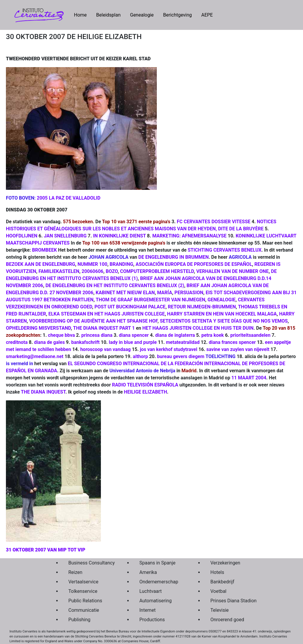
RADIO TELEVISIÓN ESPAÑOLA (145, 385)
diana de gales (49, 342)
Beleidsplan (108, 15)
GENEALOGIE (221, 300)
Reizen (75, 572)
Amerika (148, 572)
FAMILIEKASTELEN (59, 271)
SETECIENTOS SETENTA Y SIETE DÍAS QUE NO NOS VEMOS (224, 321)
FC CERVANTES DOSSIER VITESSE (213, 222)
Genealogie (142, 15)
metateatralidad (183, 342)
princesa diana (97, 335)
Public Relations (85, 601)
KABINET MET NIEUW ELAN (125, 293)
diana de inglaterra (175, 335)
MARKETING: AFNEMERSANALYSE (190, 236)
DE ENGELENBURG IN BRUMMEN (174, 257)
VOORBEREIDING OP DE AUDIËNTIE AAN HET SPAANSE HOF (93, 321)
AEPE (207, 15)
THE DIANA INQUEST (43, 392)
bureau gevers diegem (181, 356)
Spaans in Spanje (157, 563)
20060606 (92, 271)
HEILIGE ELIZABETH (146, 392)
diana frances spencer (232, 342)
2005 (42, 198)
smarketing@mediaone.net (35, 356)
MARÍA (165, 293)
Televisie (220, 610)
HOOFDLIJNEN (22, 236)
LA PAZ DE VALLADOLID (75, 198)
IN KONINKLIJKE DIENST (119, 236)
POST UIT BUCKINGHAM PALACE (130, 307)
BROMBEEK (44, 250)
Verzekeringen (225, 563)
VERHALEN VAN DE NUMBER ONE (232, 271)
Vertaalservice (83, 582)
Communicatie (84, 610)
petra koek (212, 335)
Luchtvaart (151, 591)
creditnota (17, 342)
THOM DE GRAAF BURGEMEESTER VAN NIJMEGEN (151, 300)
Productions (152, 620)
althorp (140, 356)
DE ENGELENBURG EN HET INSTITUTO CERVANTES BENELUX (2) (115, 285)
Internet (148, 610)
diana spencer (134, 335)
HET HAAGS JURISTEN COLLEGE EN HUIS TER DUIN (198, 328)
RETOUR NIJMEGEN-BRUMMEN (202, 307)
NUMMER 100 (92, 264)
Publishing (79, 620)
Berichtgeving (177, 15)
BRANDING (122, 264)
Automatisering (155, 601)
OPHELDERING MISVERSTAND (38, 328)
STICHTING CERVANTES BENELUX (224, 250)
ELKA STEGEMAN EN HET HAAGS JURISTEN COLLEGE (106, 314)
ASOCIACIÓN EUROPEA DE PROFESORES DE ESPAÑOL (194, 264)
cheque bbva (61, 335)
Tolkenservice (83, 591)
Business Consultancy (90, 563)
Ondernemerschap (159, 582)
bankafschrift (86, 342)
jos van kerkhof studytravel (169, 349)
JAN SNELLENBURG (65, 236)
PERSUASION (189, 293)
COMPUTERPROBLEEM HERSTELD (157, 271)
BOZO (112, 271)
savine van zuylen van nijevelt (238, 349)
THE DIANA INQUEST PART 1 (104, 328)
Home (83, 14)
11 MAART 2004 (249, 378)
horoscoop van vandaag (105, 349)
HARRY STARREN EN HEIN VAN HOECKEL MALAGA (222, 314)
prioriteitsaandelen (250, 335)
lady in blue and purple (133, 342)
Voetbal (218, 591)
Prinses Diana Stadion (232, 601)
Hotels (217, 572)
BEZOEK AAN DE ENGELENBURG (41, 264)
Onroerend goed (227, 620)
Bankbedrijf (222, 582)
